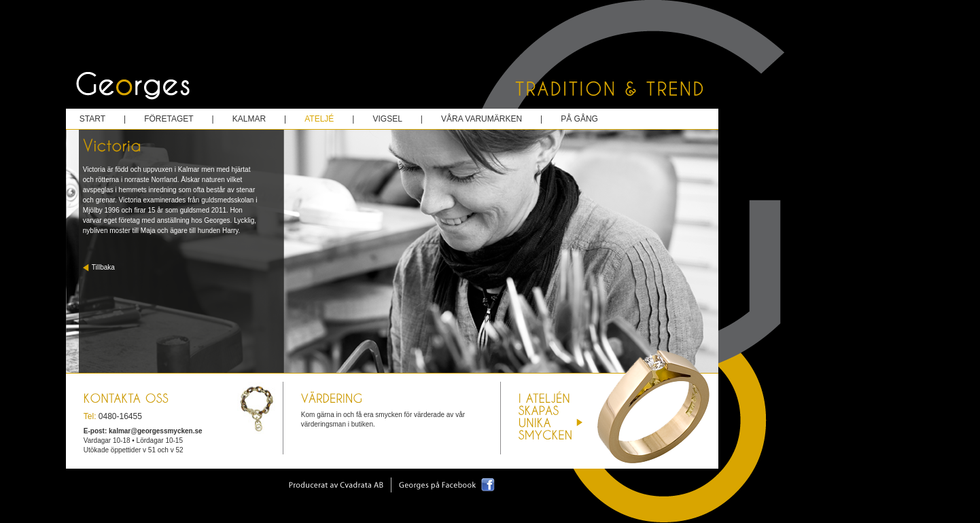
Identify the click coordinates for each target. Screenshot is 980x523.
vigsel (387, 119)
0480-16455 (120, 416)
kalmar (249, 119)
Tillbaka (103, 267)
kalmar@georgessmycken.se (156, 431)
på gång (579, 119)
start (92, 119)
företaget (169, 119)
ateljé (319, 119)
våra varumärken (482, 119)
